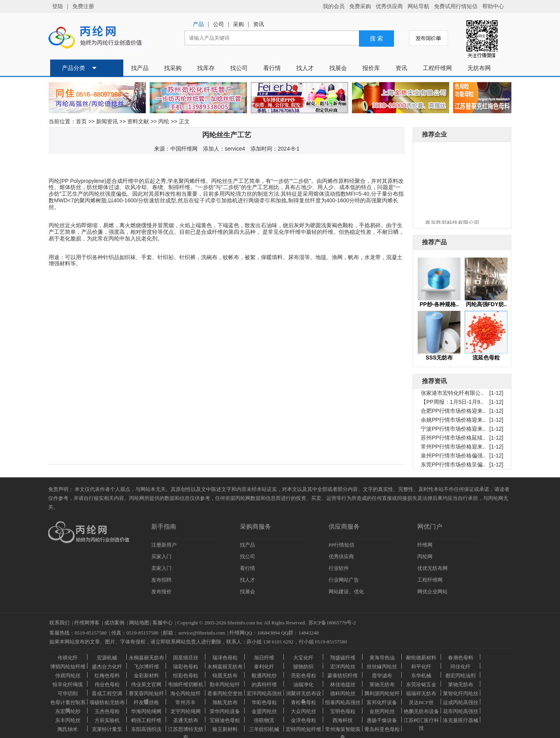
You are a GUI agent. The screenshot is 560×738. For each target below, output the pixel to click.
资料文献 (138, 121)
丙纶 (164, 121)
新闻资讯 (107, 121)
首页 (81, 121)
